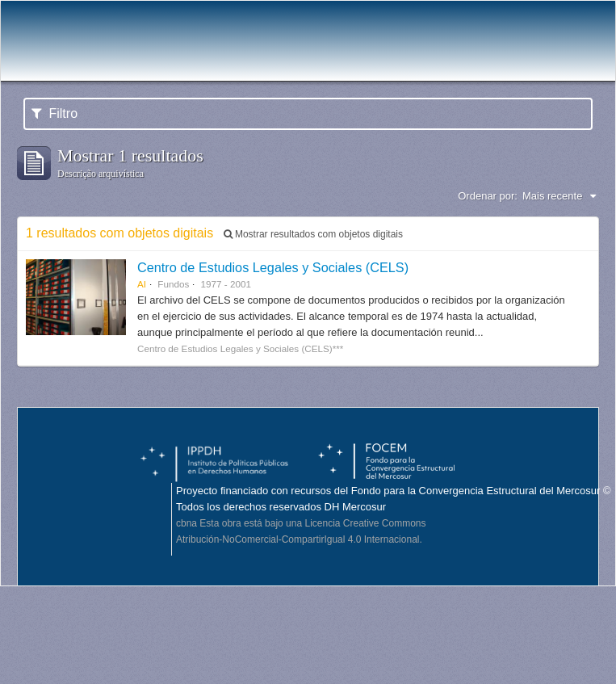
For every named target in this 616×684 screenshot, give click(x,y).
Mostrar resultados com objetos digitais (313, 234)
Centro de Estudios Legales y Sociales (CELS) (273, 267)
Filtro (54, 113)
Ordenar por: (488, 196)
